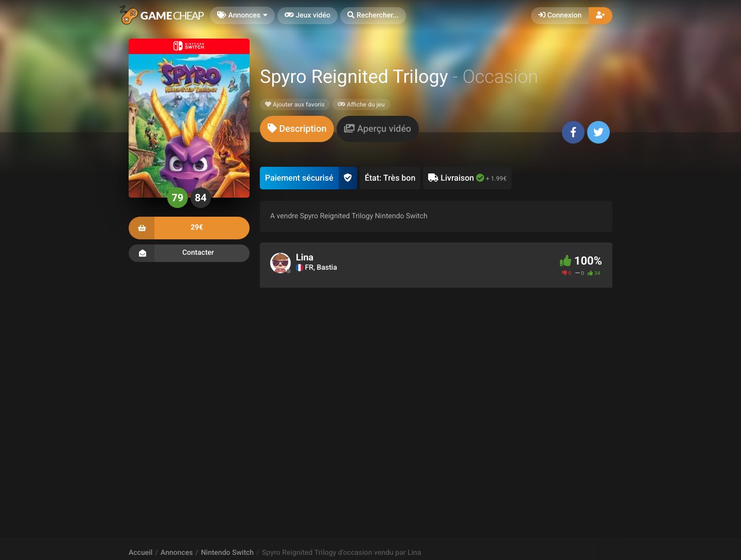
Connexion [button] (560, 15)
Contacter (189, 253)
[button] (373, 16)
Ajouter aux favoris (295, 104)
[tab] (297, 129)
